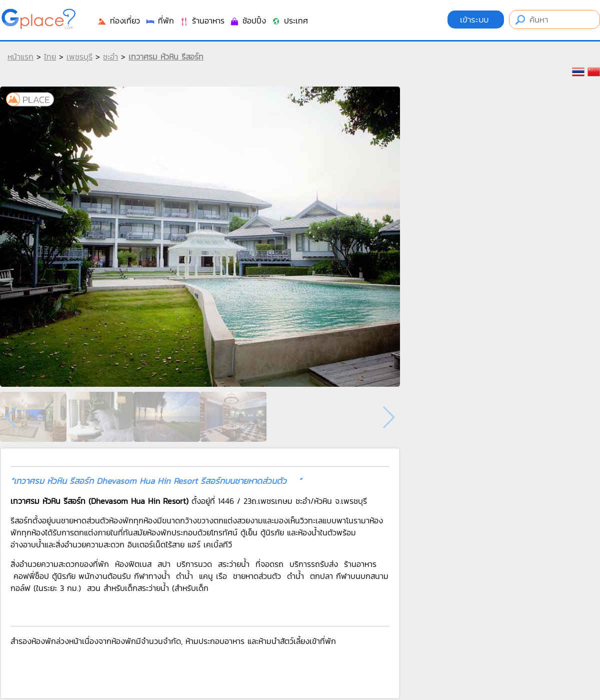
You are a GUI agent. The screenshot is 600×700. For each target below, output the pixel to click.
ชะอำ (110, 57)
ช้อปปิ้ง (248, 21)
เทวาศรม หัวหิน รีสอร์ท (166, 57)
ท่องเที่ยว (118, 21)
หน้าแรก (20, 57)
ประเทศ (289, 21)
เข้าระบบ (476, 20)
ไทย (50, 57)
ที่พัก (159, 21)
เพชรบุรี (79, 57)
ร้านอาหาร (202, 21)
